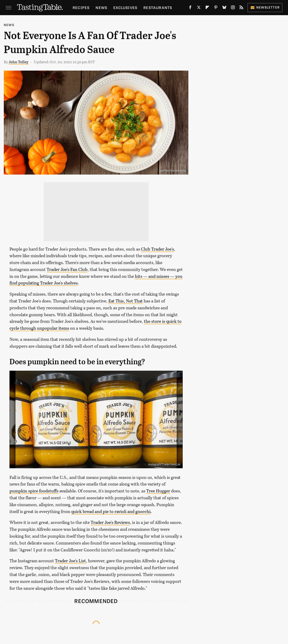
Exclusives (125, 7)
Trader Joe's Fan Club (67, 269)
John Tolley (19, 62)
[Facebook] (190, 8)
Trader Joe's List (70, 561)
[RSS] (241, 8)
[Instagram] (233, 8)
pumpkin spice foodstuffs (34, 491)
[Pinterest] (216, 8)
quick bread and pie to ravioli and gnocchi (111, 511)
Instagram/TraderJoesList (164, 464)
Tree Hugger (158, 491)
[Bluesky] (224, 8)
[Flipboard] (207, 8)
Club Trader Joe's (157, 249)
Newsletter (265, 7)
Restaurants (158, 7)
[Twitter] (199, 8)
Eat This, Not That (126, 301)
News (101, 7)
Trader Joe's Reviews (110, 522)
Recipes (81, 7)
